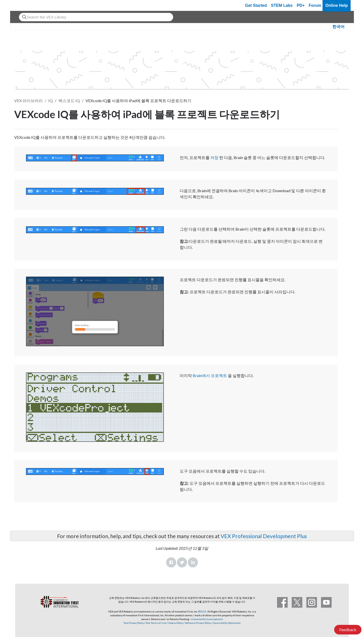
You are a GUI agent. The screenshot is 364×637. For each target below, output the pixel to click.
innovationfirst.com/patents (207, 619)
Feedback (348, 630)
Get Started (256, 5)
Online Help (337, 5)
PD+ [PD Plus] (301, 5)
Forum (315, 5)
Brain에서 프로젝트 (210, 375)
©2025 (202, 611)
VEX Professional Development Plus (264, 536)
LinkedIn (193, 562)
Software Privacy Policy (198, 623)
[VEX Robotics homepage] (24, 5)
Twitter (182, 562)
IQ (51, 101)
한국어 (338, 27)
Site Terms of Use (156, 623)
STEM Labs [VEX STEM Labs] (282, 5)
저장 (214, 157)
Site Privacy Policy (134, 623)
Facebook (171, 562)
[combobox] (96, 17)
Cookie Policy (176, 623)
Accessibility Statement (227, 623)
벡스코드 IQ (69, 101)
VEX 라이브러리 (28, 101)
